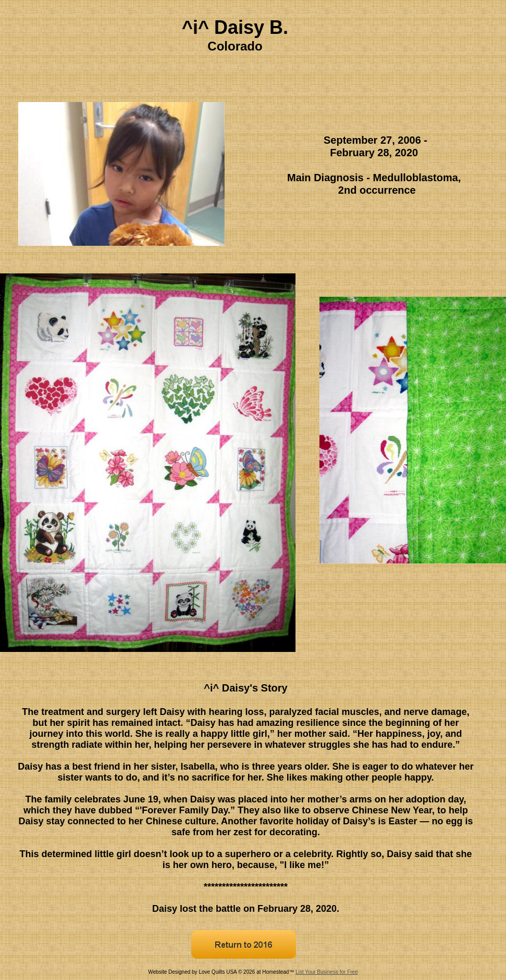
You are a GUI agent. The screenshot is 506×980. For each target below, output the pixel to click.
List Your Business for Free (327, 972)
